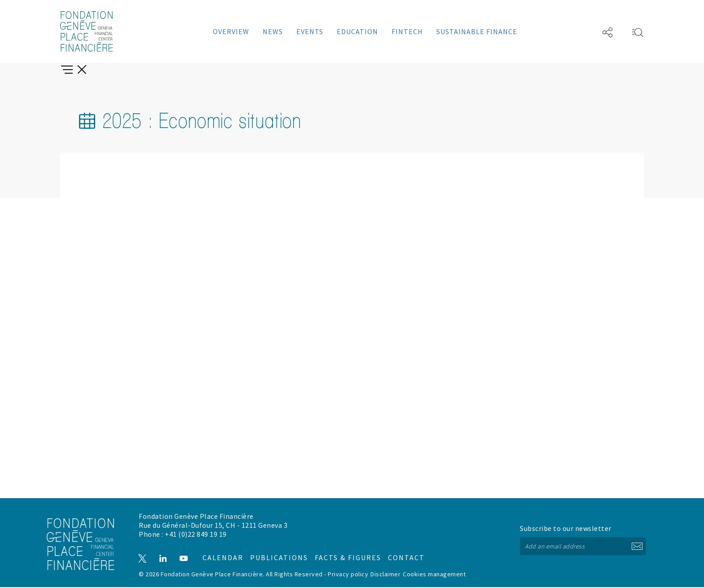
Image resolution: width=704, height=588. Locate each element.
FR (581, 31)
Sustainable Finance (477, 31)
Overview (231, 31)
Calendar (224, 555)
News (273, 31)
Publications (279, 555)
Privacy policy (348, 575)
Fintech (407, 31)
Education (357, 31)
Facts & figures (339, 555)
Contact (389, 555)
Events (310, 31)
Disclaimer (385, 575)
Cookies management (434, 575)
